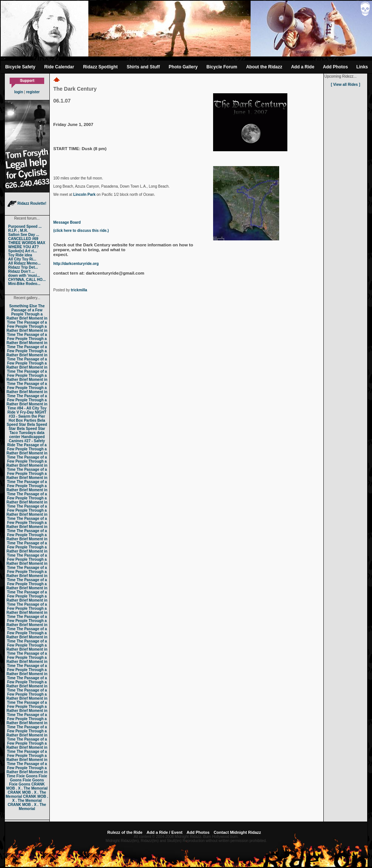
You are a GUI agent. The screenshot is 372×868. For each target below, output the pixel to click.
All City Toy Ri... (22, 259)
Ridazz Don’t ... (21, 271)
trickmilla (79, 290)
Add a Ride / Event (165, 832)
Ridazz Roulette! (27, 203)
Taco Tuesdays (22, 433)
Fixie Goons (27, 776)
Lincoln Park (84, 195)
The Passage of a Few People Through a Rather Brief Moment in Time (27, 314)
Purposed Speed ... (25, 226)
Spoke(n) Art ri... (22, 251)
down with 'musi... (24, 276)
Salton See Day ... (24, 235)
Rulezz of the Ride (125, 832)
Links (362, 67)
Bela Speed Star (26, 422)
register (33, 92)
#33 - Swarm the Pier (27, 416)
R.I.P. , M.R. (18, 231)
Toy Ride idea (20, 255)
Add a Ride (303, 67)
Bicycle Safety (20, 67)
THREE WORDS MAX (27, 243)
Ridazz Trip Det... (23, 267)
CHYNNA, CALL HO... (27, 280)
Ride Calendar (59, 67)
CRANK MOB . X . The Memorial (27, 786)
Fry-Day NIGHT (33, 412)
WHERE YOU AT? (24, 247)
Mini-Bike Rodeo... (24, 284)
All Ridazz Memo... (24, 263)
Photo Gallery (183, 67)
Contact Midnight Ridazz (237, 832)
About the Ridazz (264, 67)
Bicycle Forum (222, 67)
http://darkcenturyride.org (76, 264)
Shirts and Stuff (143, 67)
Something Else (23, 306)
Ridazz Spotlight (100, 67)
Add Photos (335, 67)
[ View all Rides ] (345, 85)
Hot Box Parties (22, 420)
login (19, 92)
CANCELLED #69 (23, 239)
